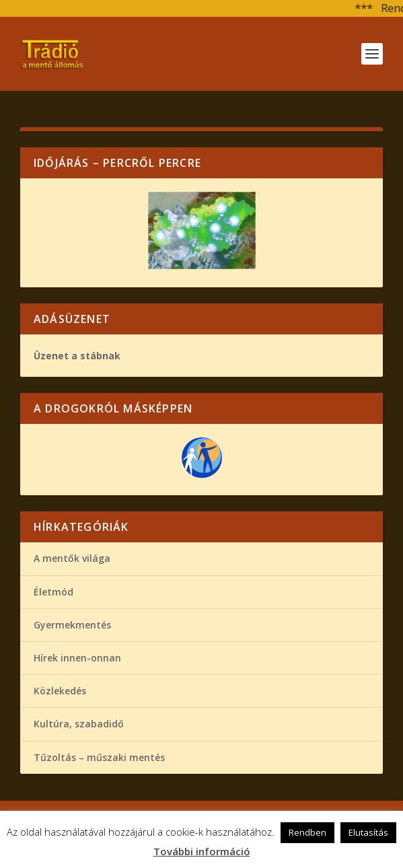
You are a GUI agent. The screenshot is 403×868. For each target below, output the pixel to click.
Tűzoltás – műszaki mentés (99, 757)
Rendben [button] (307, 832)
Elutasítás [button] (368, 832)
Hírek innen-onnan (77, 658)
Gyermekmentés (72, 625)
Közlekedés (60, 691)
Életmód (53, 592)
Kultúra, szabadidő (79, 724)
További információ (202, 851)
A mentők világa (72, 558)
